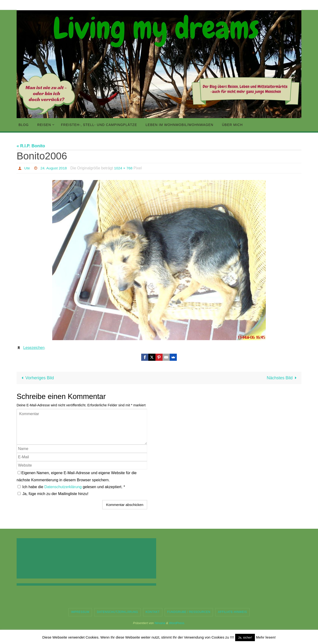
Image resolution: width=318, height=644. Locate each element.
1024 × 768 (125, 168)
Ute (27, 168)
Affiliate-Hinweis (232, 612)
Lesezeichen (34, 348)
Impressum (80, 612)
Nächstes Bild (283, 378)
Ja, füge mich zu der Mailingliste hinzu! (53, 494)
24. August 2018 (54, 168)
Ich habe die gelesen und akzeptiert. (71, 487)
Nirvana (160, 623)
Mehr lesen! (266, 637)
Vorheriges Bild (37, 378)
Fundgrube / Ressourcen (189, 612)
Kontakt (153, 612)
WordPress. (177, 623)
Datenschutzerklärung (64, 487)
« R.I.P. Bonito (31, 146)
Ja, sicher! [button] (245, 637)
